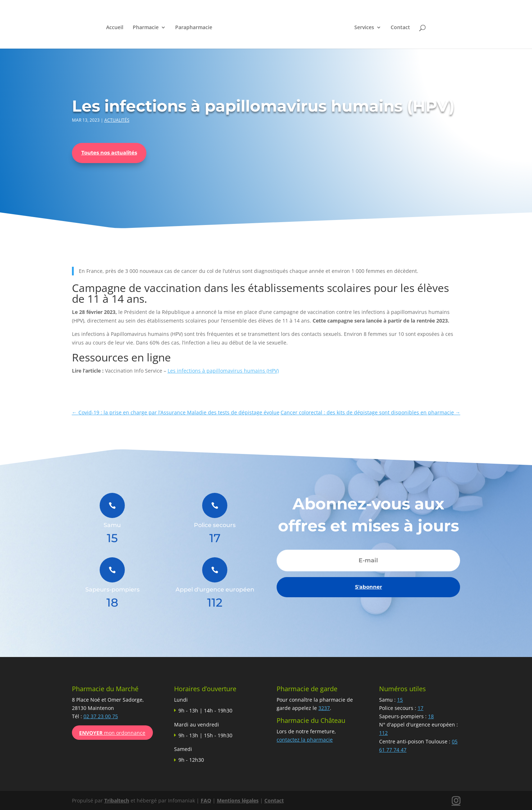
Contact (401, 28)
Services (365, 28)
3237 (324, 708)
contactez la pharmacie (305, 740)
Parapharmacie (193, 28)
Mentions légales (238, 800)
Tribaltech (117, 800)
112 (383, 733)
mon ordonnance (112, 733)
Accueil (114, 28)
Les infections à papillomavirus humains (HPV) (223, 371)
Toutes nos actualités (109, 153)
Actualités (117, 120)
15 (400, 700)
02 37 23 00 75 (101, 716)
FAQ (206, 800)
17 (420, 708)
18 (431, 716)
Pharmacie (145, 28)
